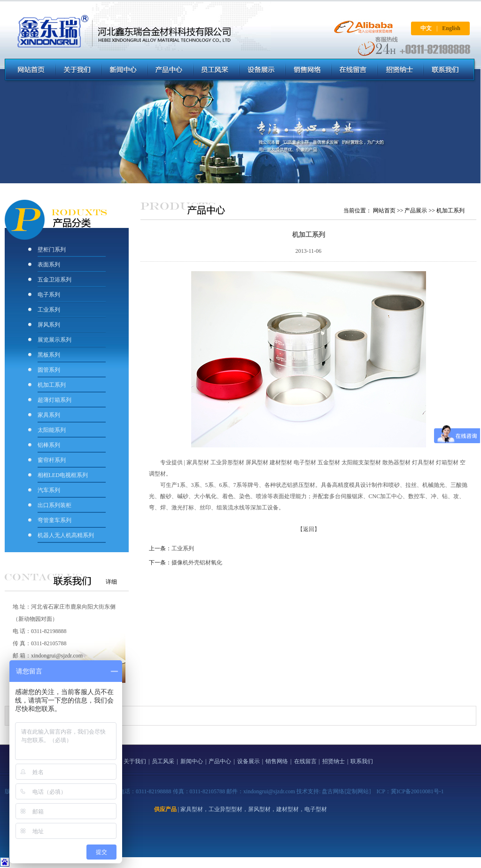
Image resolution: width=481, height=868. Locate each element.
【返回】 (309, 529)
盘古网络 (333, 791)
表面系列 (49, 265)
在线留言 (305, 761)
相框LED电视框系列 (63, 475)
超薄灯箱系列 (54, 400)
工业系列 (49, 310)
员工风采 (163, 761)
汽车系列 (49, 490)
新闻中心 (192, 761)
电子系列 (49, 295)
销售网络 (277, 761)
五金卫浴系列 (54, 280)
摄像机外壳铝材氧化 (197, 563)
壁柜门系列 (52, 250)
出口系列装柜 (54, 505)
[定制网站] (357, 791)
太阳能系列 (52, 430)
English (451, 28)
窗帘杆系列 (52, 460)
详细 (111, 582)
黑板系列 (49, 355)
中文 (426, 28)
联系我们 (362, 761)
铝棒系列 (49, 445)
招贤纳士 (334, 761)
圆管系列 (49, 370)
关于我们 (135, 761)
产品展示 (416, 211)
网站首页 (384, 211)
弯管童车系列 (54, 520)
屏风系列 (50, 325)
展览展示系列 (54, 340)
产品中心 (220, 761)
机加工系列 (52, 385)
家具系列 (49, 415)
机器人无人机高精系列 (66, 535)
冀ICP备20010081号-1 (417, 791)
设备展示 (248, 761)
